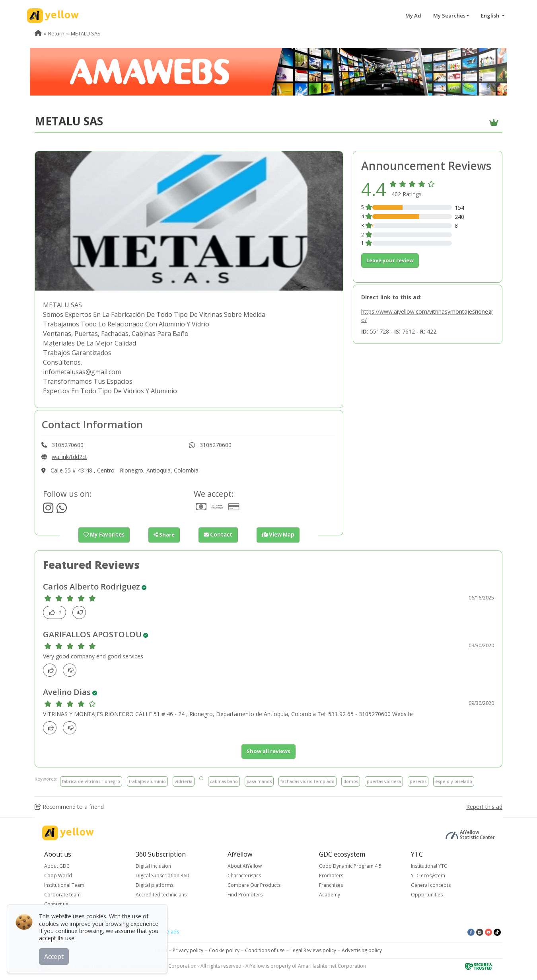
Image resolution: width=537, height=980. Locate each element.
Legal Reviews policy (313, 950)
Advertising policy (362, 950)
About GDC (57, 866)
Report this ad (484, 807)
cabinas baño (224, 781)
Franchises (331, 885)
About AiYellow (245, 866)
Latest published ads (156, 932)
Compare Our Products (254, 885)
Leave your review (390, 260)
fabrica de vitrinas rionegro (91, 781)
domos (351, 781)
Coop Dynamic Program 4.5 (350, 866)
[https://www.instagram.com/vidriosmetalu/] (48, 510)
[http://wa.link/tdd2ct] (62, 510)
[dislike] (81, 612)
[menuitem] (38, 33)
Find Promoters (245, 895)
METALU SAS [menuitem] (86, 33)
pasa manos (259, 781)
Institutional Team (64, 885)
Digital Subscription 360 (162, 876)
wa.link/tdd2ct (69, 457)
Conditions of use (265, 950)
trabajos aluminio (147, 781)
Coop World (58, 876)
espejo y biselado (454, 781)
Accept (55, 956)
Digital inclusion (153, 866)
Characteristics (244, 876)
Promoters (331, 876)
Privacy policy (188, 950)
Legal (161, 950)
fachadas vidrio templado (307, 781)
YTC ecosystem (428, 876)
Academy (330, 895)
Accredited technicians (161, 895)
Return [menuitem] (56, 33)
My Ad (413, 16)
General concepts (431, 885)
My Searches (449, 16)
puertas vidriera (384, 781)
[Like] (56, 612)
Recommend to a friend (69, 807)
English (491, 16)
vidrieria (184, 781)
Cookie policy (224, 950)
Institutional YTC (429, 866)
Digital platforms (155, 885)
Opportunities (427, 895)
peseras (418, 781)
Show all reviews (268, 751)
